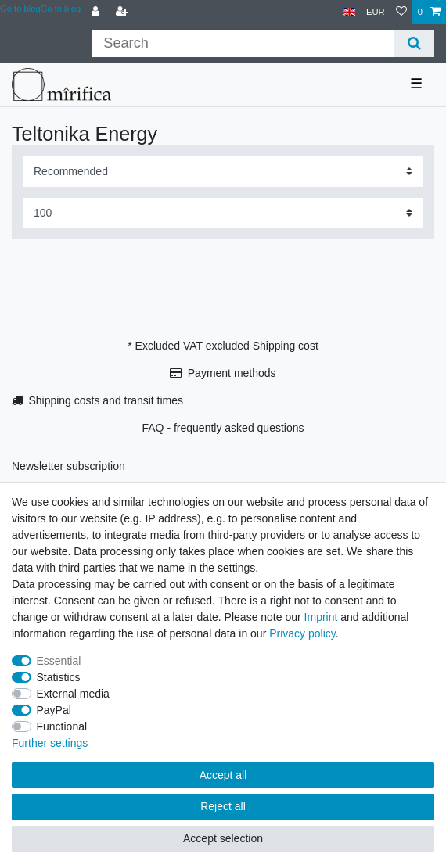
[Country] (349, 12)
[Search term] (243, 43)
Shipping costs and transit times (106, 400)
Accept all (223, 775)
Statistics (59, 677)
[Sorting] (223, 172)
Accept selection (223, 838)
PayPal (54, 710)
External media (73, 694)
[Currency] (376, 12)
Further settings (50, 743)
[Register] (124, 12)
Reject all (223, 806)
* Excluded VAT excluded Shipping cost (223, 346)
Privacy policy (302, 633)
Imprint (321, 617)
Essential (59, 661)
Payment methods (232, 373)
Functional (62, 726)
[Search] (414, 43)
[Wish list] (401, 12)
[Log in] (97, 12)
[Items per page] (223, 213)
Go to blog (61, 9)
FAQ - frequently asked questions (223, 428)
